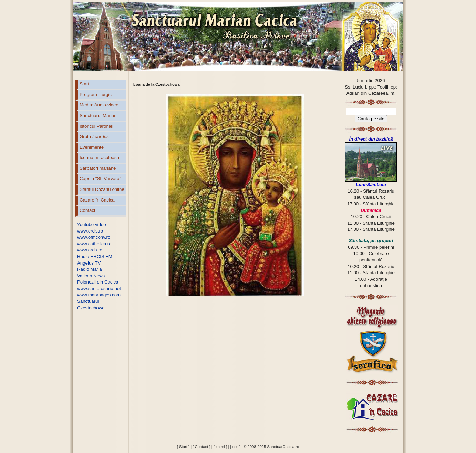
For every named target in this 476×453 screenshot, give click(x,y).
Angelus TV (89, 263)
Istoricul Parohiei (96, 126)
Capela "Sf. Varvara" (100, 179)
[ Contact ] (201, 447)
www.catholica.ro (94, 244)
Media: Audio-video (99, 105)
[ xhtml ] (220, 447)
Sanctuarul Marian (98, 116)
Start (84, 84)
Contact (87, 210)
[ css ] (235, 447)
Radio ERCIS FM (95, 256)
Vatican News (91, 276)
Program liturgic (96, 95)
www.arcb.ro (90, 250)
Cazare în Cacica (97, 200)
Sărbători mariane (98, 168)
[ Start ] (183, 447)
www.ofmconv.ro (94, 237)
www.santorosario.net (99, 289)
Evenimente (92, 147)
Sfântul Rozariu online (102, 189)
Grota (94, 137)
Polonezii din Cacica (98, 282)
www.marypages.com (99, 295)
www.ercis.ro (90, 231)
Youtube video (92, 224)
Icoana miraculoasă (99, 158)
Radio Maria (90, 269)
